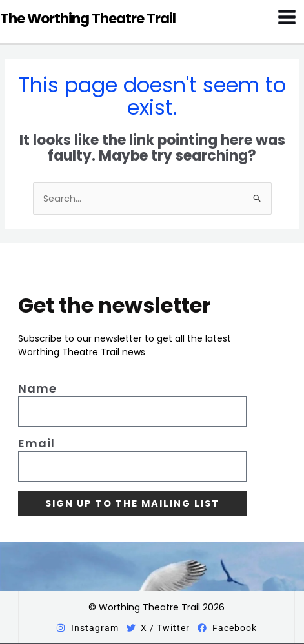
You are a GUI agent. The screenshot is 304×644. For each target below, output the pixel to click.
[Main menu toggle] (287, 17)
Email (36, 444)
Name (37, 389)
